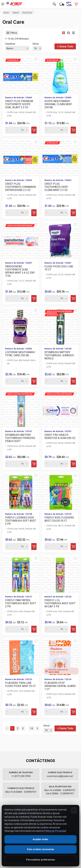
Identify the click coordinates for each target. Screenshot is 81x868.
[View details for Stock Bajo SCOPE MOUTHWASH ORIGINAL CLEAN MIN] (60, 75)
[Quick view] (36, 59)
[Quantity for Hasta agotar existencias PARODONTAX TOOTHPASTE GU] (17, 299)
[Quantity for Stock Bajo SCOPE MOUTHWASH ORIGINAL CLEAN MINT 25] (56, 130)
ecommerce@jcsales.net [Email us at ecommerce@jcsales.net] (60, 776)
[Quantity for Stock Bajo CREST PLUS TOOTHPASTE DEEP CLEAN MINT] (56, 213)
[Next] (37, 728)
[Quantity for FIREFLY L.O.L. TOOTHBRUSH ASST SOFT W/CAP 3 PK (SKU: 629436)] (56, 629)
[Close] (74, 810)
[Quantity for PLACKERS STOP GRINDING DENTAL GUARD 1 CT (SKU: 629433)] (56, 712)
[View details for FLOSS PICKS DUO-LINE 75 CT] (60, 240)
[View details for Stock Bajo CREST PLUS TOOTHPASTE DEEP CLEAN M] (60, 158)
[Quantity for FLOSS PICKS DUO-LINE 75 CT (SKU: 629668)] (56, 299)
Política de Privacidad (55, 831)
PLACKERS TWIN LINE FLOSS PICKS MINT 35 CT (20, 684)
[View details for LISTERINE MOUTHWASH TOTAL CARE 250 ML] (21, 326)
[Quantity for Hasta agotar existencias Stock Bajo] (56, 381)
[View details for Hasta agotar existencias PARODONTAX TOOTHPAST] (21, 240)
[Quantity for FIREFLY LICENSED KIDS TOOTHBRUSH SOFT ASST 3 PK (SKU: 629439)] (17, 547)
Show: (36, 44)
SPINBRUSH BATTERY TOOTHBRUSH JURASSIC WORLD (59, 355)
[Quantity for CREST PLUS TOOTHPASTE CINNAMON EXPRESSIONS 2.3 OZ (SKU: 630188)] (17, 213)
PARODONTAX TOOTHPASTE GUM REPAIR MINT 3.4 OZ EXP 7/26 (20, 271)
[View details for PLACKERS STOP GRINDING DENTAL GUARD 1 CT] (60, 657)
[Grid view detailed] (68, 33)
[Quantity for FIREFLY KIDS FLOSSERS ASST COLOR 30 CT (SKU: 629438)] (56, 547)
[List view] (73, 33)
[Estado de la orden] (62, 4)
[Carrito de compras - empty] (76, 4)
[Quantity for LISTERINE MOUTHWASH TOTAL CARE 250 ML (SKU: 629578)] (17, 381)
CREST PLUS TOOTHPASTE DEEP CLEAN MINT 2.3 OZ (56, 187)
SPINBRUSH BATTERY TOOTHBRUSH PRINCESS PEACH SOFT (20, 438)
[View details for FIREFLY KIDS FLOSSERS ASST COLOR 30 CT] (60, 491)
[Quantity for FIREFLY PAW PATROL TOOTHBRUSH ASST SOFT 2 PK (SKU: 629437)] (17, 629)
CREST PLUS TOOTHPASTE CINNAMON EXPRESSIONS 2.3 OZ (20, 187)
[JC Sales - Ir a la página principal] (14, 4)
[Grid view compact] (64, 33)
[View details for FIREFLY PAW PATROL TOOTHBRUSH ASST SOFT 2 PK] (21, 574)
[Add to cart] (34, 130)
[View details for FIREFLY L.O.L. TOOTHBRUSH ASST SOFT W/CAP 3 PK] (60, 574)
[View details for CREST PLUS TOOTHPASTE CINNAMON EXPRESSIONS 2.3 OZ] (21, 158)
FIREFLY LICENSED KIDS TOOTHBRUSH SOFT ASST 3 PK (21, 521)
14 (31, 728)
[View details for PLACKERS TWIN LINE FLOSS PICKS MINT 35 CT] (21, 657)
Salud (16, 13)
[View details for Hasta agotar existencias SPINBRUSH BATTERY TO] (21, 409)
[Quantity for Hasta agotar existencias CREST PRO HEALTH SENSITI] (56, 464)
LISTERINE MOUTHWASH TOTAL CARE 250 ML (20, 354)
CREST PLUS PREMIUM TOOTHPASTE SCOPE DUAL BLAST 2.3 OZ (19, 104)
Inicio (6, 13)
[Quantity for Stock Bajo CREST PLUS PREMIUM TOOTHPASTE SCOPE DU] (17, 130)
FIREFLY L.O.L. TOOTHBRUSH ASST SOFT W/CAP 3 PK (60, 603)
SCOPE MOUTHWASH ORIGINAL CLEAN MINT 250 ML (58, 104)
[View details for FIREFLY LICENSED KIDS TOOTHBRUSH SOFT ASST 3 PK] (21, 491)
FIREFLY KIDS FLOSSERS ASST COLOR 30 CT (59, 519)
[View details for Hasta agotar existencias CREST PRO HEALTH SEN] (60, 409)
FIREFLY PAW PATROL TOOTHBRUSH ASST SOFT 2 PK (21, 603)
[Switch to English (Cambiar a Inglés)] (69, 4)
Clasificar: (10, 44)
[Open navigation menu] (3, 4)
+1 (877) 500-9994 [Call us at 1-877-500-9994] (21, 776)
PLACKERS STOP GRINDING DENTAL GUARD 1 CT (60, 686)
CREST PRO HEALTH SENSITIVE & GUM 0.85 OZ (60, 436)
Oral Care (27, 13)
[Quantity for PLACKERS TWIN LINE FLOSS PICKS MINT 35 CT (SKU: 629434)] (17, 712)
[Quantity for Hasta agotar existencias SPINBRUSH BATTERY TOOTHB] (17, 464)
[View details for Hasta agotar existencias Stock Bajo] (60, 326)
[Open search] (54, 4)
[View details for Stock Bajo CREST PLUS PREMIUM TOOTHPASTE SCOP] (21, 75)
